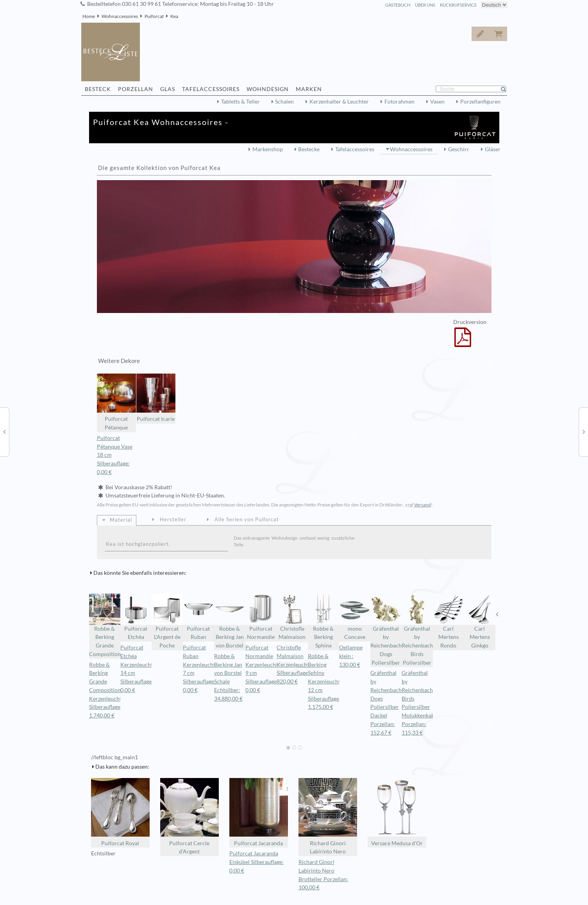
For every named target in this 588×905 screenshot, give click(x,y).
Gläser (493, 149)
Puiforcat (154, 16)
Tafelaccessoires (355, 149)
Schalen (284, 102)
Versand (423, 505)
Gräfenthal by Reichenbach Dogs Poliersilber (386, 630)
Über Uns (425, 5)
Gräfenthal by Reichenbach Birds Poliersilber (417, 630)
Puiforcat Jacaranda (259, 812)
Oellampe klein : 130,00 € (351, 656)
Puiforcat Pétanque (116, 402)
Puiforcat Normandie (261, 617)
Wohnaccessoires (120, 16)
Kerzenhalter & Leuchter (339, 102)
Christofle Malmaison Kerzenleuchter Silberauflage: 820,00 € (295, 664)
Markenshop (268, 149)
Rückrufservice (458, 5)
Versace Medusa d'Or (397, 812)
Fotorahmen (399, 102)
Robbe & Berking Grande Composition (105, 625)
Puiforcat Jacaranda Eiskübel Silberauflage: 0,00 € (256, 862)
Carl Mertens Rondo (449, 621)
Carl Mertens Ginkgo (480, 621)
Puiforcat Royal (120, 812)
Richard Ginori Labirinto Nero (328, 816)
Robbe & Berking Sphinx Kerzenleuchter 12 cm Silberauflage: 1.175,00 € (327, 682)
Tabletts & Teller (240, 102)
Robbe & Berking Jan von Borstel (230, 621)
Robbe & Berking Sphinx (323, 621)
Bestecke (309, 149)
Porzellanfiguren (480, 102)
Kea (174, 16)
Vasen (437, 102)
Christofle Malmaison (292, 617)
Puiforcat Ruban (198, 617)
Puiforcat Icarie (156, 398)
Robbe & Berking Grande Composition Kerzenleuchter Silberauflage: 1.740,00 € (108, 690)
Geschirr (459, 149)
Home (89, 16)
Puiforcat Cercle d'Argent (189, 816)
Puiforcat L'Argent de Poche (167, 621)
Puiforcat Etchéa (136, 617)
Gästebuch (398, 5)
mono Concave (355, 617)
